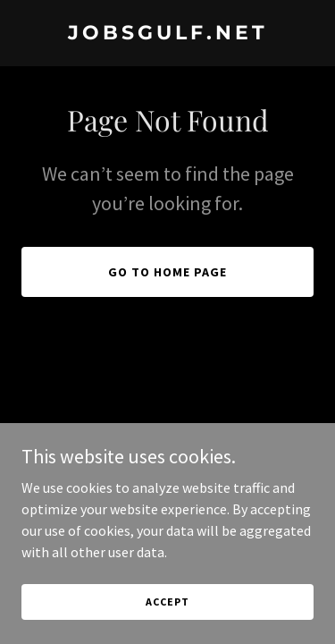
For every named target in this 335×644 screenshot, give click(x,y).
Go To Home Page (167, 272)
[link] (167, 34)
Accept (167, 602)
